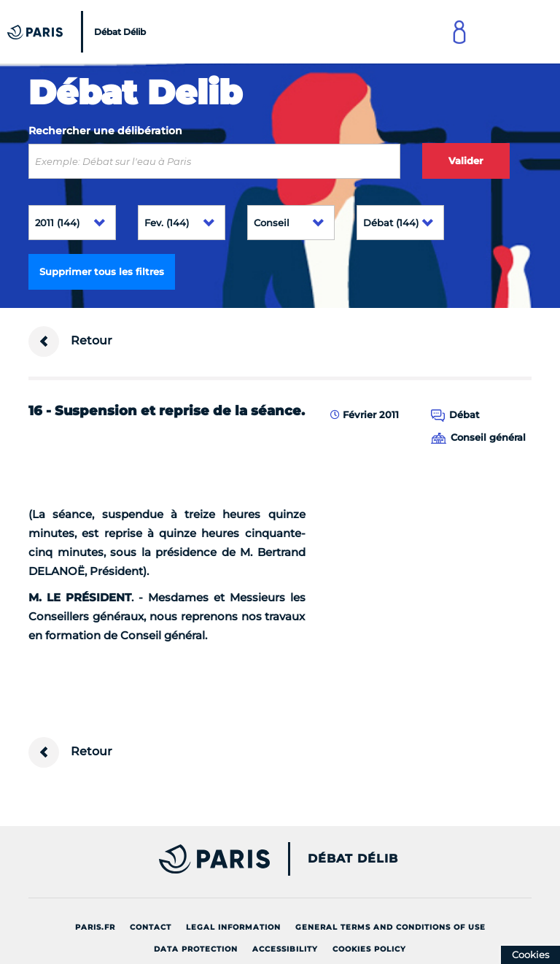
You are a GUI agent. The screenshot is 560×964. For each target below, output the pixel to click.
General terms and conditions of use (390, 927)
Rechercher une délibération (105, 131)
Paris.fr (95, 927)
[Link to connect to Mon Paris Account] (459, 32)
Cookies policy (369, 949)
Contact (151, 927)
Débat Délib (353, 859)
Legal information (233, 927)
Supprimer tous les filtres (102, 271)
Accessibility (285, 949)
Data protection (196, 949)
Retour (70, 342)
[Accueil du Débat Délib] (78, 32)
